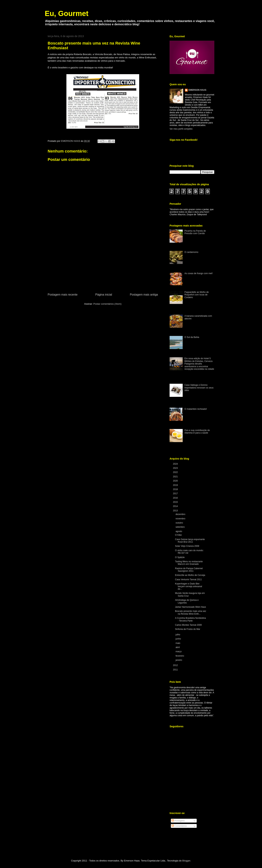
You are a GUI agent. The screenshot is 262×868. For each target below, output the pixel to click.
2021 (176, 477)
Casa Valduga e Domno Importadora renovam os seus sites (199, 388)
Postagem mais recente (63, 295)
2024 (176, 464)
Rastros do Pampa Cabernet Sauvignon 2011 (189, 570)
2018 (176, 489)
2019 (176, 485)
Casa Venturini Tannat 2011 (188, 580)
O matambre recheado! (196, 409)
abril (178, 647)
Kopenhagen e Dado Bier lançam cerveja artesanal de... (188, 586)
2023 (176, 468)
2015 (176, 502)
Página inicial (104, 295)
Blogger (186, 861)
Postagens (178, 821)
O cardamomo (191, 252)
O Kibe (178, 535)
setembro (180, 527)
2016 (176, 498)
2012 (176, 665)
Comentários (179, 826)
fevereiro (180, 656)
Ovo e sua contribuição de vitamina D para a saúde (197, 432)
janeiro (179, 660)
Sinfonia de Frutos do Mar (188, 629)
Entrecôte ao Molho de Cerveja (190, 575)
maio (178, 643)
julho (178, 635)
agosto (179, 531)
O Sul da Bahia (192, 337)
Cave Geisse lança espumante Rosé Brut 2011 (190, 541)
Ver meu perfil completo (181, 129)
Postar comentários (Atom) (107, 304)
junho (179, 639)
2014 (176, 506)
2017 (176, 494)
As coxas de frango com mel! (199, 273)
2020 (176, 481)
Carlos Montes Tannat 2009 (188, 625)
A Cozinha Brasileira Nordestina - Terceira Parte (190, 619)
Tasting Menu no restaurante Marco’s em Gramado (189, 563)
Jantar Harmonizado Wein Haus (190, 607)
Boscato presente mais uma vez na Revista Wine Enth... (191, 612)
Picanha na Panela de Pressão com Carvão (195, 232)
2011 (176, 670)
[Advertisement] (103, 265)
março (179, 651)
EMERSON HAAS (197, 90)
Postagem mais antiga (144, 295)
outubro (180, 523)
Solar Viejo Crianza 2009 (187, 546)
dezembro (181, 514)
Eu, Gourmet (67, 13)
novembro (181, 519)
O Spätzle (180, 557)
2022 (176, 472)
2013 (176, 511)
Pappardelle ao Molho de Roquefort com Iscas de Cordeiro (197, 295)
